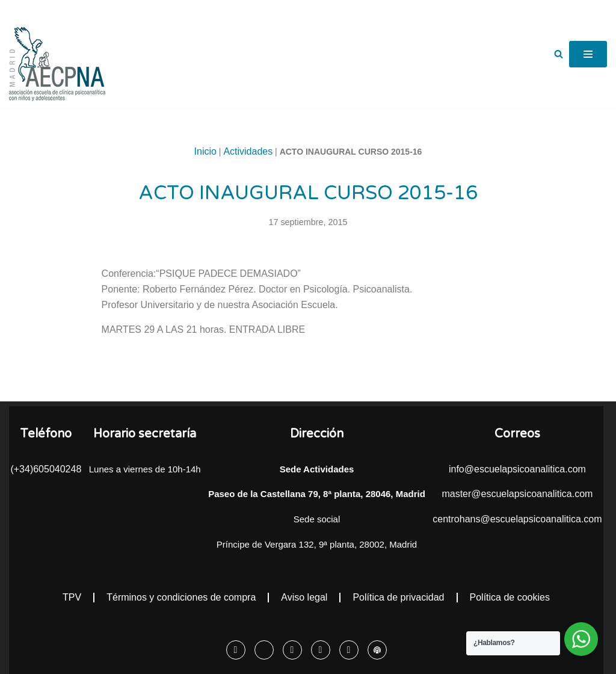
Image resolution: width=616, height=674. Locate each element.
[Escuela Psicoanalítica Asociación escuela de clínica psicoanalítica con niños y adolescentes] (57, 64)
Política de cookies (510, 597)
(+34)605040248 (46, 469)
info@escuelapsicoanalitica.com (517, 469)
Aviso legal (304, 597)
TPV (72, 597)
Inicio (205, 151)
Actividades (248, 151)
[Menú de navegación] (588, 54)
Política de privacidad (398, 597)
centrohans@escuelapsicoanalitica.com (517, 519)
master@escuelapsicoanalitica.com (517, 494)
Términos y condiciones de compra (181, 597)
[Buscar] (559, 54)
